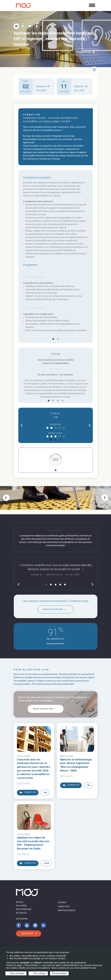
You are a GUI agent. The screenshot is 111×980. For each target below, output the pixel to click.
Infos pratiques (24, 909)
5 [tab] (65, 585)
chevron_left (18, 304)
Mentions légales (67, 910)
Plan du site (64, 907)
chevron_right (93, 304)
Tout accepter (16, 973)
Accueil (20, 902)
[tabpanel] (56, 304)
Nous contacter (53, 609)
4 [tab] (63, 401)
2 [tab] (58, 339)
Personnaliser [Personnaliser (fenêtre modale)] (59, 973)
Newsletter (27, 934)
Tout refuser (38, 973)
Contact (62, 902)
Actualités (21, 913)
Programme (86, 52)
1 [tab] (53, 339)
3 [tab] (58, 401)
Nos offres (21, 906)
